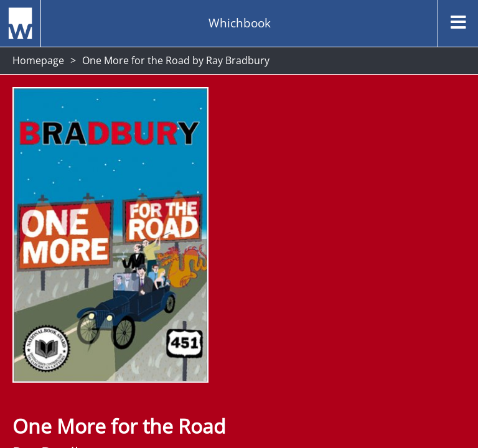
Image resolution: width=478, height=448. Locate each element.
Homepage (38, 60)
